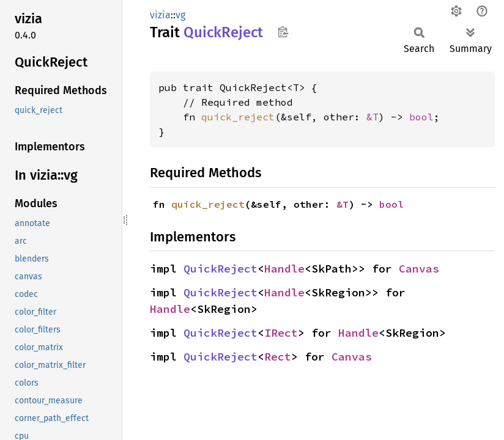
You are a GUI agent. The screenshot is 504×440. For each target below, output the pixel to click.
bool (421, 117)
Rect (278, 357)
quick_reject (238, 117)
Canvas (419, 269)
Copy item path (283, 32)
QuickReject (220, 269)
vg (180, 15)
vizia (160, 15)
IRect (281, 333)
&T (372, 117)
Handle (284, 269)
